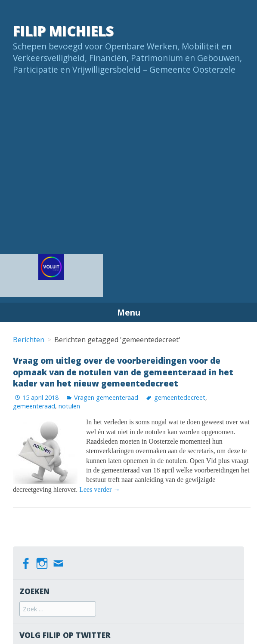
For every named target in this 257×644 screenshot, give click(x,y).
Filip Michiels (63, 31)
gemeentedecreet (180, 397)
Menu (129, 312)
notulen (69, 406)
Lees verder (100, 489)
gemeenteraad (34, 406)
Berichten (29, 340)
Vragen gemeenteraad (106, 397)
